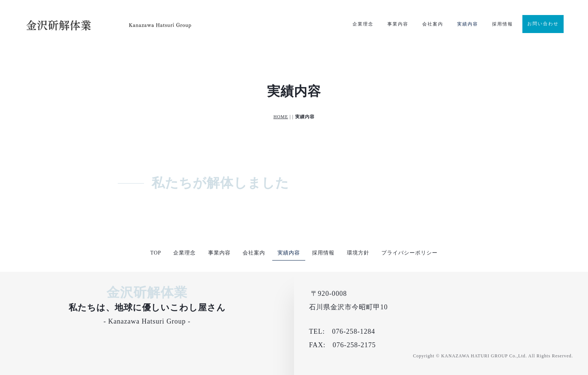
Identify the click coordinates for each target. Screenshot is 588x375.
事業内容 (398, 24)
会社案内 (433, 24)
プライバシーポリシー (409, 253)
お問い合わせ (543, 24)
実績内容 (468, 24)
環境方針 (358, 253)
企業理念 (363, 24)
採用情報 (502, 24)
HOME (281, 117)
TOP (156, 253)
